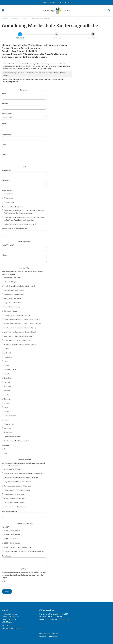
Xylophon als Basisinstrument (14, 291)
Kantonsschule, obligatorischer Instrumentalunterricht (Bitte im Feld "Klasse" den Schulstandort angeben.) (24, 220)
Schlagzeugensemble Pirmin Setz (15, 500)
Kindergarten (8, 195)
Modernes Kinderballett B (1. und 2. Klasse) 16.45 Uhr (22, 325)
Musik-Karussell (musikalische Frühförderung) (19, 287)
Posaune (7, 413)
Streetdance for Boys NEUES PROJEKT (17, 341)
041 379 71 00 (7, 626)
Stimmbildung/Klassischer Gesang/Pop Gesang (20, 346)
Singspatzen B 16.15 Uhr (12, 304)
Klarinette (7, 388)
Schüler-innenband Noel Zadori (15, 508)
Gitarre (6, 367)
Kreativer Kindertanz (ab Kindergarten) (17, 316)
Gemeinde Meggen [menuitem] (50, 2)
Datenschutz (44, 637)
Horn (6, 408)
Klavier (6, 421)
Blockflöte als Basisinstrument (14, 295)
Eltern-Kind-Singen (10, 283)
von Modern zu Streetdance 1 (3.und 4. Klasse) (20, 329)
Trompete (7, 400)
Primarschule (8, 199)
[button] (7, 592)
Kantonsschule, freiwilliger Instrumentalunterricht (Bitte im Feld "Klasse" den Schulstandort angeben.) (24, 213)
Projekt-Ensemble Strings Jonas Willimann (18, 483)
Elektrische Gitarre (10, 371)
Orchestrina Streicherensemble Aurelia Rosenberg (21, 479)
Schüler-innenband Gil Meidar (14, 504)
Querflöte (7, 383)
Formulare (15, 20)
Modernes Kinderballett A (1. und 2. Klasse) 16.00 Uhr (22, 321)
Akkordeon (8, 429)
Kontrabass (8, 358)
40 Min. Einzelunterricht (12, 536)
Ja (5, 450)
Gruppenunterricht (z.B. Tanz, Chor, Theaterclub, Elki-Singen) (24, 552)
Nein (6, 454)
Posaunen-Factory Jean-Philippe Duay (17, 491)
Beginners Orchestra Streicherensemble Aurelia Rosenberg (24, 474)
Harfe (6, 362)
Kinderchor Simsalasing (12, 308)
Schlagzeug (8, 434)
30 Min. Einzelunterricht (12, 531)
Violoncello (8, 354)
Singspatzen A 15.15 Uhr (12, 300)
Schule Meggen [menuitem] (66, 2)
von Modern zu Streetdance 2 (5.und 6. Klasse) (20, 333)
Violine (6, 350)
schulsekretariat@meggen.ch (13, 629)
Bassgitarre (8, 375)
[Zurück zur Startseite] (57, 11)
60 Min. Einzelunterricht (12, 544)
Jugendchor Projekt (11, 312)
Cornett (7, 404)
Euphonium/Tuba (10, 417)
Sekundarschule (9, 203)
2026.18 (56, 634)
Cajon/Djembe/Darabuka (13, 438)
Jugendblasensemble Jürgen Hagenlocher (18, 487)
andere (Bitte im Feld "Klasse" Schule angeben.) (20, 225)
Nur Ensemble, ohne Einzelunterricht (16, 442)
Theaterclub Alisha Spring (13, 279)
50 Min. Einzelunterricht (12, 540)
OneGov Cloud (45, 634)
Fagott (6, 396)
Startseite (5, 20)
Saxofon (7, 392)
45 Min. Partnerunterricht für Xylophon (17, 548)
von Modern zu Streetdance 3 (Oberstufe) (18, 337)
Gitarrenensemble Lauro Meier (14, 495)
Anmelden (55, 637)
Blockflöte (8, 379)
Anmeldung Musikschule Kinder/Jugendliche (36, 20)
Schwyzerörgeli (9, 425)
